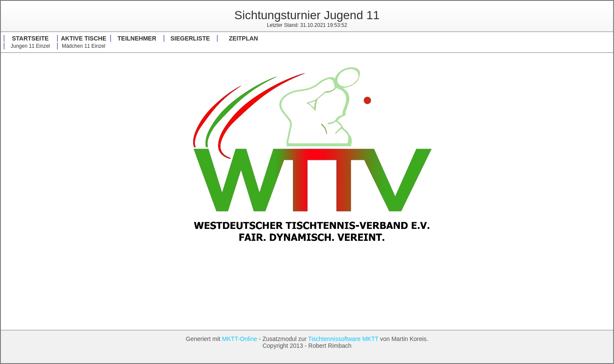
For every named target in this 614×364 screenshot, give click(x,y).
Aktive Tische (84, 38)
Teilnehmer (137, 38)
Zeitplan (243, 38)
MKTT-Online (240, 339)
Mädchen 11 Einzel (84, 46)
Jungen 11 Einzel (30, 46)
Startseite (30, 38)
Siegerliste (190, 38)
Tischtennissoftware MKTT (343, 339)
